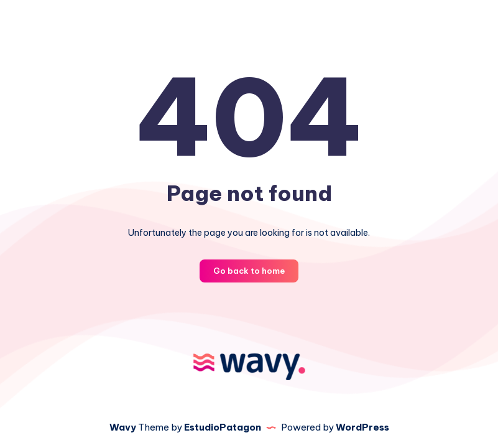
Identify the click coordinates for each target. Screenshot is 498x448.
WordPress (362, 427)
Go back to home (249, 271)
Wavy (123, 427)
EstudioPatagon (223, 427)
